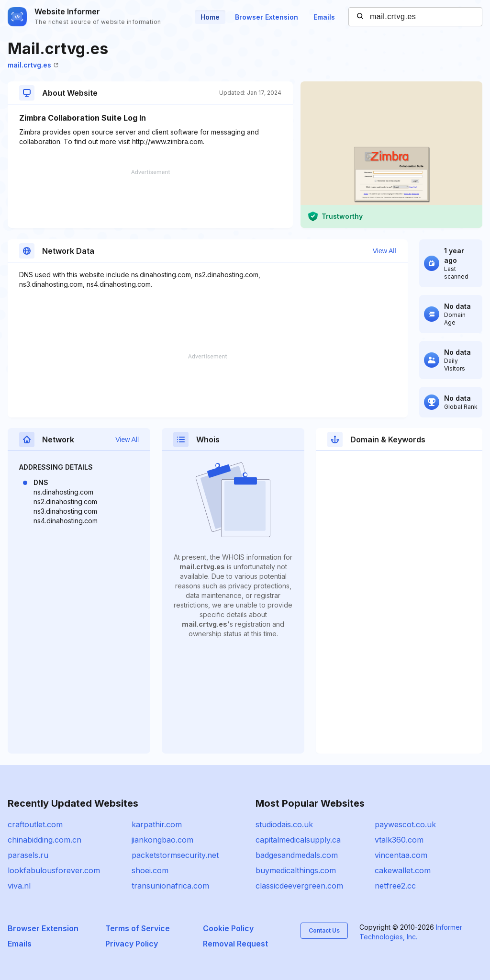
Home (210, 17)
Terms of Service (138, 928)
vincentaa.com (401, 855)
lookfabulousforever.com (54, 870)
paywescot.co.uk (405, 824)
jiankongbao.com (162, 840)
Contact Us (324, 930)
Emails (324, 17)
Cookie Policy (228, 928)
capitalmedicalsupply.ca (298, 840)
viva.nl (19, 886)
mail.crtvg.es (33, 65)
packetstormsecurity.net (175, 855)
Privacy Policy (132, 944)
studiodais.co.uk (284, 824)
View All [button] (384, 251)
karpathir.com (157, 824)
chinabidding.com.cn (45, 840)
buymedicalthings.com (296, 870)
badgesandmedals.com (297, 855)
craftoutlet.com (35, 824)
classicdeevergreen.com (299, 886)
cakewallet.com (403, 870)
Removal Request (235, 944)
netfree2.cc (395, 886)
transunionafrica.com (170, 886)
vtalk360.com (399, 840)
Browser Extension (267, 17)
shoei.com (150, 870)
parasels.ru (28, 855)
